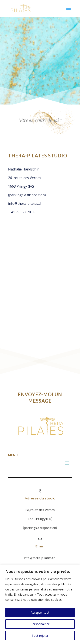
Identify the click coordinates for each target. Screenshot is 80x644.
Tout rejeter (40, 636)
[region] (40, 604)
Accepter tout (40, 612)
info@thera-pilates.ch (25, 203)
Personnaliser (40, 624)
